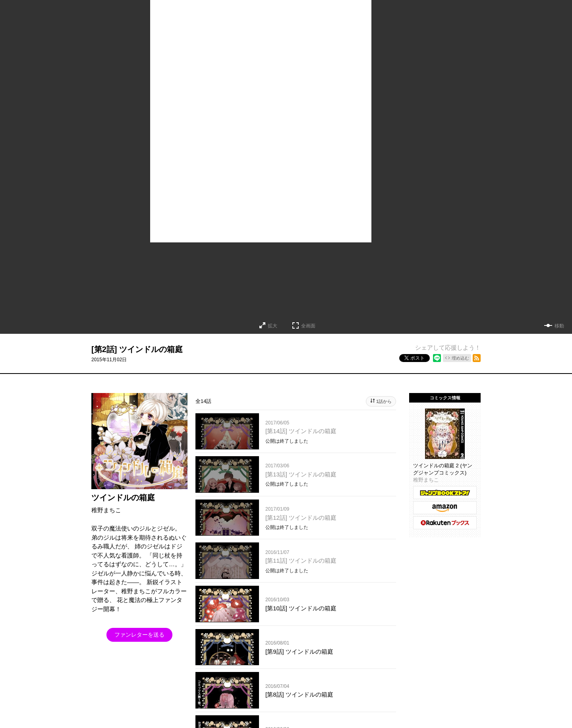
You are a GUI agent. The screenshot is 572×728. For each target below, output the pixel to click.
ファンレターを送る (139, 635)
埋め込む (460, 358)
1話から (384, 401)
